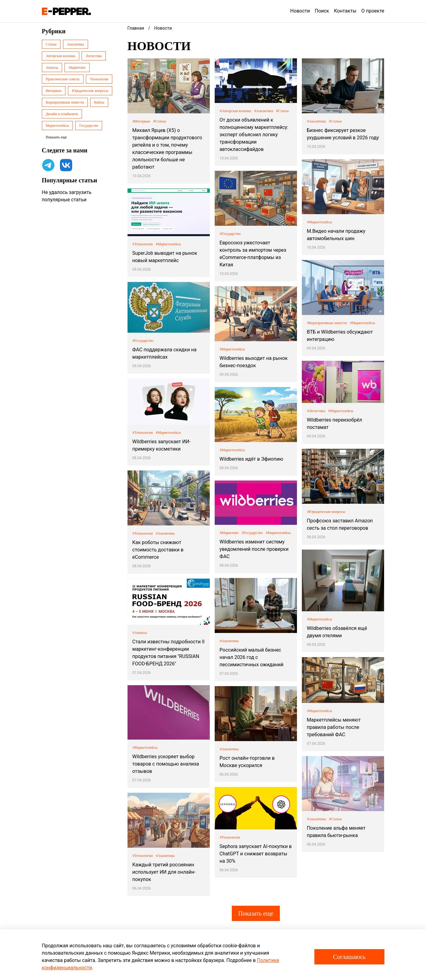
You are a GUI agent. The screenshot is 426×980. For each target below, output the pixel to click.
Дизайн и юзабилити (62, 114)
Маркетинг (77, 68)
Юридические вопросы (90, 91)
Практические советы (63, 79)
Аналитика (76, 44)
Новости (300, 11)
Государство (89, 126)
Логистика (94, 56)
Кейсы (99, 102)
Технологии (99, 79)
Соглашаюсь (349, 957)
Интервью (54, 91)
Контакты (345, 11)
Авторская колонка (61, 56)
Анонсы (52, 68)
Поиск (322, 11)
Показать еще (256, 913)
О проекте (373, 11)
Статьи (51, 44)
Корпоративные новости (65, 102)
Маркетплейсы (57, 126)
